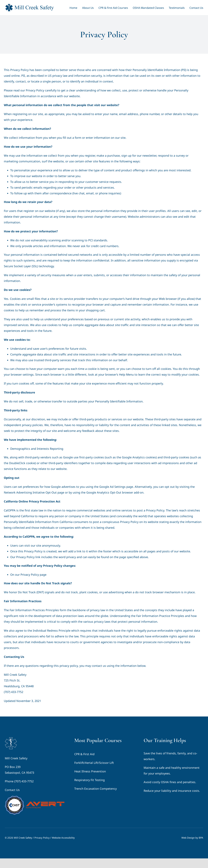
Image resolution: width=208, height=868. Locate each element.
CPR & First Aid (84, 754)
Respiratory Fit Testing (90, 780)
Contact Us (12, 790)
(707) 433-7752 (14, 692)
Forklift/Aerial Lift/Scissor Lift (94, 763)
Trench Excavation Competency (96, 789)
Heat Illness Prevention (90, 771)
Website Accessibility (63, 838)
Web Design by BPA (192, 838)
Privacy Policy (42, 838)
